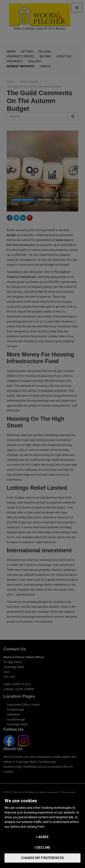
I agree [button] (43, 837)
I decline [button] (42, 848)
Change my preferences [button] (42, 858)
